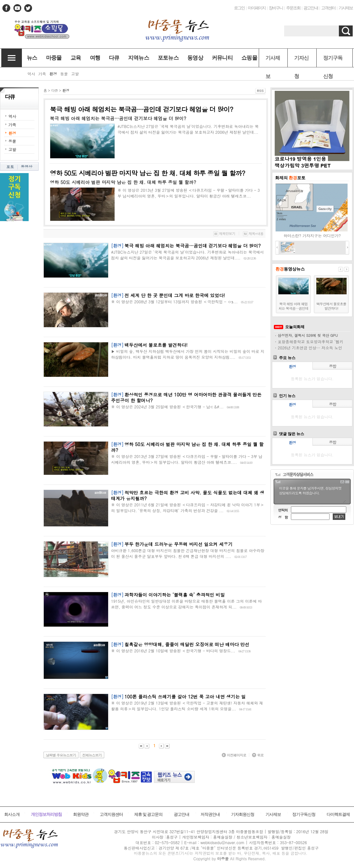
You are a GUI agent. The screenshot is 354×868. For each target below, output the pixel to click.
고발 (12, 149)
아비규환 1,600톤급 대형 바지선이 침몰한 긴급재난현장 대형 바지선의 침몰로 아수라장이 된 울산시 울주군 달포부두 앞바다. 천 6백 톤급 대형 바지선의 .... (188, 553)
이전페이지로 (234, 755)
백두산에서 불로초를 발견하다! (156, 345)
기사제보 (346, 8)
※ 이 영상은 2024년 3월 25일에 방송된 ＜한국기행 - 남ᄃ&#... (167, 407)
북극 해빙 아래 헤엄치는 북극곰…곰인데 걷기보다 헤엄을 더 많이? (141, 109)
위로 (258, 755)
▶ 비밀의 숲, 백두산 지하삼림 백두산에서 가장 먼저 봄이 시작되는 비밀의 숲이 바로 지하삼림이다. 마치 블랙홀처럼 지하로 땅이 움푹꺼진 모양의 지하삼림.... (188, 354)
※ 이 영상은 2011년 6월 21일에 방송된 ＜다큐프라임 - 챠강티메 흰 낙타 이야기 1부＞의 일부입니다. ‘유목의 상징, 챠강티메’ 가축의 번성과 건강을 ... (187, 507)
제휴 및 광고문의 (149, 814)
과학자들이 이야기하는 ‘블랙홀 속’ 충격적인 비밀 (175, 595)
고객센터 (328, 8)
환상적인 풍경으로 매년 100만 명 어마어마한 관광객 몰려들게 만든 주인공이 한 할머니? (186, 397)
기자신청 (301, 61)
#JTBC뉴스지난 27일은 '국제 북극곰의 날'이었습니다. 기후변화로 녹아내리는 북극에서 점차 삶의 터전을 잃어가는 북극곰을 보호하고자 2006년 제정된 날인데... (188, 129)
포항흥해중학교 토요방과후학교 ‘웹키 (311, 341)
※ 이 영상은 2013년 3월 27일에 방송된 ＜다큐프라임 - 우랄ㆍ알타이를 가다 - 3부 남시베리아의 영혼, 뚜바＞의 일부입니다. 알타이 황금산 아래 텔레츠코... (189, 193)
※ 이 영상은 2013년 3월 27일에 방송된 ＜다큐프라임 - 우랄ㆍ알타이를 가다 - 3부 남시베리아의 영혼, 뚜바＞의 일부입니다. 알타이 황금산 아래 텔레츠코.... (187, 459)
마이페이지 (257, 8)
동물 (12, 141)
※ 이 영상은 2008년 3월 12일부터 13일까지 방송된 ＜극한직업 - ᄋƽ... (174, 302)
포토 (10, 166)
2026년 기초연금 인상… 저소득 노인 (310, 348)
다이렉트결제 (338, 814)
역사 (12, 116)
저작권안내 (210, 814)
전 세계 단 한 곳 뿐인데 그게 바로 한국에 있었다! (175, 295)
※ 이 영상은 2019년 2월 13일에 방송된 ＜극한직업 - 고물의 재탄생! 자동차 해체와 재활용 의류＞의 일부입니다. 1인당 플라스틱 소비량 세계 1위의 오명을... (187, 706)
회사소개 (12, 814)
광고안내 (311, 8)
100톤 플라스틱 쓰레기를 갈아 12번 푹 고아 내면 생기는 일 (185, 697)
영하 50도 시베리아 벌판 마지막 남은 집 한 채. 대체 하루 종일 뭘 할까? (147, 173)
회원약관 (81, 814)
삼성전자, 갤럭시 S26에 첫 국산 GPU (308, 335)
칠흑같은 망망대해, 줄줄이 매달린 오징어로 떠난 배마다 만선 (187, 644)
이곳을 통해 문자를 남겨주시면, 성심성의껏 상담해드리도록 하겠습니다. (312, 494)
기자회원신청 (243, 814)
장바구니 (276, 8)
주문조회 (293, 8)
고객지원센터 (111, 814)
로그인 (239, 8)
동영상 (27, 166)
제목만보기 (224, 234)
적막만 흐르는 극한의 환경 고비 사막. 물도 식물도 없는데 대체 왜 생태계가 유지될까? (188, 495)
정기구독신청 (333, 61)
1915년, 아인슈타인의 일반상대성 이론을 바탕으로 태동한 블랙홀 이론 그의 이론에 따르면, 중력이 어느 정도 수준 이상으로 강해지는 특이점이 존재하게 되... (186, 604)
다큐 (54, 90)
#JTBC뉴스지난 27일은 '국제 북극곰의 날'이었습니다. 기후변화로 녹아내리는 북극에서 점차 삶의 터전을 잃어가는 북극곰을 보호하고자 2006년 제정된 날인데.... (187, 255)
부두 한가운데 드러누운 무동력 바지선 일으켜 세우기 (179, 544)
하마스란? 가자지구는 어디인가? (312, 235)
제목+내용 (253, 234)
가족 (12, 125)
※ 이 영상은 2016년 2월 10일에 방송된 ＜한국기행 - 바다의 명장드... (173, 651)
